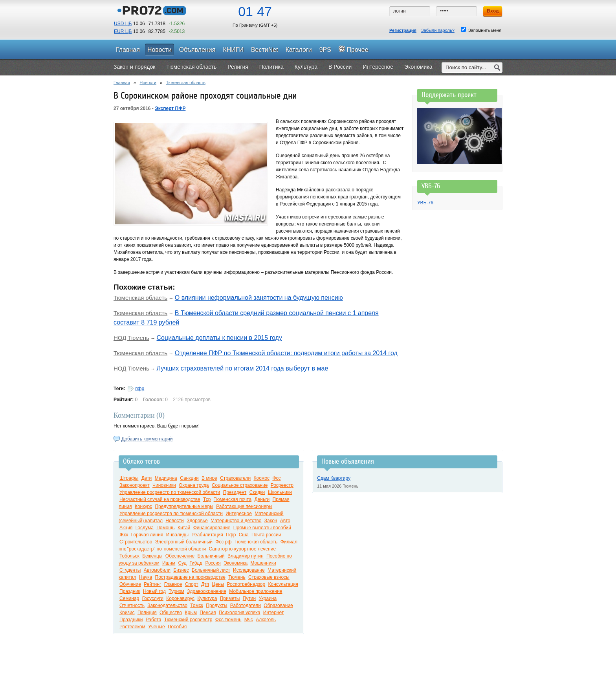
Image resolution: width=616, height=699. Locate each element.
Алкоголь (266, 620)
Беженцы (152, 556)
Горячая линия (147, 535)
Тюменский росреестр (188, 620)
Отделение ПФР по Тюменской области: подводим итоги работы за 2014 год (286, 353)
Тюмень (237, 577)
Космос (261, 478)
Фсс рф (223, 542)
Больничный (211, 556)
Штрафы (129, 478)
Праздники (131, 620)
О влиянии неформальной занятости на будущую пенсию (259, 298)
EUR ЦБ (123, 31)
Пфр (231, 535)
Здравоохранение (207, 591)
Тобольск (129, 556)
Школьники (280, 492)
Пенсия (208, 613)
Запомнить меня (481, 30)
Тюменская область (186, 83)
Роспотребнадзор (246, 584)
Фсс (276, 478)
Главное (173, 584)
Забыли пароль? (438, 30)
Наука (146, 577)
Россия (213, 563)
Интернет (273, 613)
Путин (249, 598)
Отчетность (132, 605)
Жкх (124, 535)
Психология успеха (240, 613)
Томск (197, 605)
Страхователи (235, 478)
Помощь (165, 528)
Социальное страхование (240, 485)
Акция (126, 528)
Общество (171, 613)
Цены (218, 584)
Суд (182, 563)
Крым (191, 613)
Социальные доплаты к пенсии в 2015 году (219, 338)
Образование (278, 605)
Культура (207, 598)
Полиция (147, 613)
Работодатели (246, 605)
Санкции (189, 478)
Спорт (192, 584)
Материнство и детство (236, 521)
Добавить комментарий (147, 439)
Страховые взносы (269, 577)
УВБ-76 (425, 203)
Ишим (169, 563)
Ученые (156, 627)
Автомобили (157, 570)
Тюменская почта (233, 499)
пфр (140, 389)
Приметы (230, 598)
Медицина (166, 478)
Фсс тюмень (228, 620)
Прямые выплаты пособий (262, 528)
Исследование (249, 570)
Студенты (130, 570)
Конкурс (143, 506)
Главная (122, 83)
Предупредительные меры (184, 506)
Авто (285, 521)
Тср (207, 499)
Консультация (283, 584)
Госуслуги (153, 598)
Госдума (145, 528)
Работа (154, 620)
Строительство (136, 542)
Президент (235, 492)
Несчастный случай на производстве (160, 499)
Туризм (176, 591)
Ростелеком (132, 627)
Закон (271, 521)
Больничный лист (211, 570)
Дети (147, 478)
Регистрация (403, 30)
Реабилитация (207, 535)
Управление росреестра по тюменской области (171, 514)
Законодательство (167, 605)
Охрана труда (194, 485)
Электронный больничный (184, 542)
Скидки (257, 492)
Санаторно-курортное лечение (243, 549)
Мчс (249, 620)
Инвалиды (178, 535)
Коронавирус (180, 598)
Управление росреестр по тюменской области (170, 492)
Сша (244, 535)
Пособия (177, 627)
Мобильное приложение (256, 591)
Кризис (127, 613)
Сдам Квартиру (334, 478)
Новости (148, 83)
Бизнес (181, 570)
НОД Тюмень (131, 338)
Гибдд (196, 563)
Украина (268, 598)
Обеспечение (180, 556)
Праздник (130, 591)
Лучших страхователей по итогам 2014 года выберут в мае (243, 368)
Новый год (154, 591)
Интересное (239, 514)
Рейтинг (152, 584)
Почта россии (266, 535)
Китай (184, 528)
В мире (209, 478)
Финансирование (212, 528)
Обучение (130, 584)
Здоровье (197, 521)
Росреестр (282, 485)
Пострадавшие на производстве (190, 577)
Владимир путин (246, 556)
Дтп (205, 584)
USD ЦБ (123, 24)
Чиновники (164, 485)
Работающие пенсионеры (244, 506)
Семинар (129, 598)
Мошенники (263, 563)
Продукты (216, 605)
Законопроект (135, 485)
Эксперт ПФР (170, 108)
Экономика (236, 563)
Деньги (262, 499)
